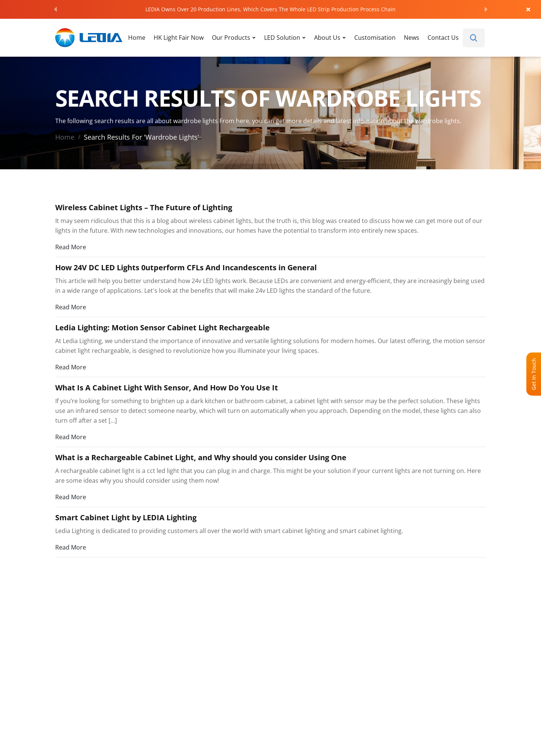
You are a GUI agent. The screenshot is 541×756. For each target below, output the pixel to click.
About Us (327, 37)
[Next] (486, 9)
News (412, 37)
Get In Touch (534, 374)
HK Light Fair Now (179, 37)
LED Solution (282, 37)
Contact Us (443, 37)
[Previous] (55, 9)
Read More (71, 247)
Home (137, 37)
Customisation (375, 37)
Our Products (231, 37)
